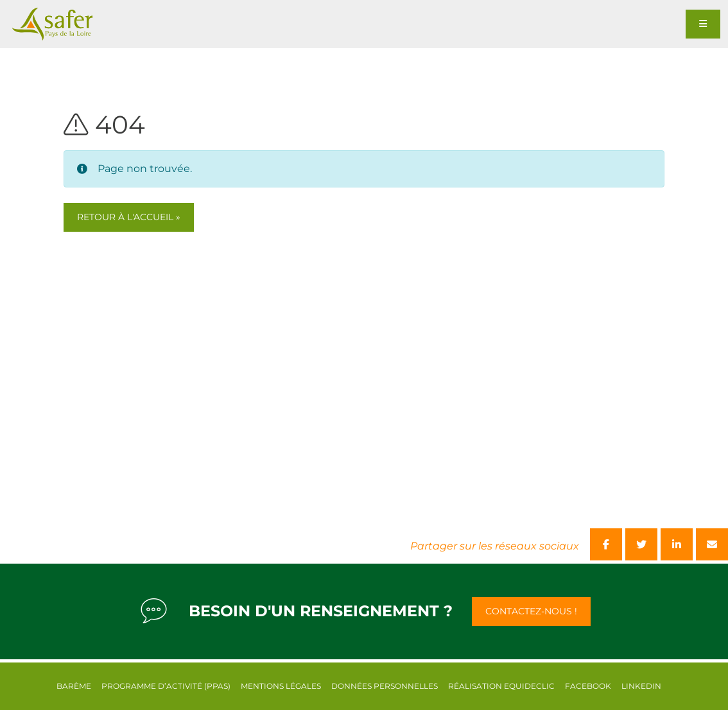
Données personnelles (385, 686)
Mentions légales (281, 686)
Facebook (588, 686)
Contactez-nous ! (531, 611)
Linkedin (641, 686)
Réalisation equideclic (501, 686)
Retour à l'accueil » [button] (129, 217)
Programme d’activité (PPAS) (166, 686)
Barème (74, 686)
